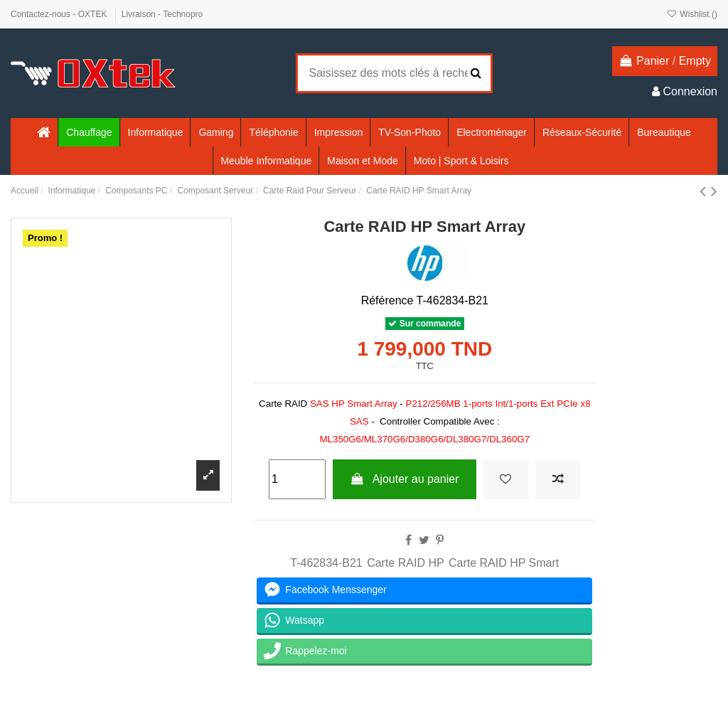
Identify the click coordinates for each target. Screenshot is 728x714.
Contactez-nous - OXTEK (60, 14)
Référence (387, 300)
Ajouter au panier (405, 479)
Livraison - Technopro (162, 14)
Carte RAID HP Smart (504, 563)
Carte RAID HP (405, 563)
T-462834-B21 (326, 563)
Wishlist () (692, 14)
